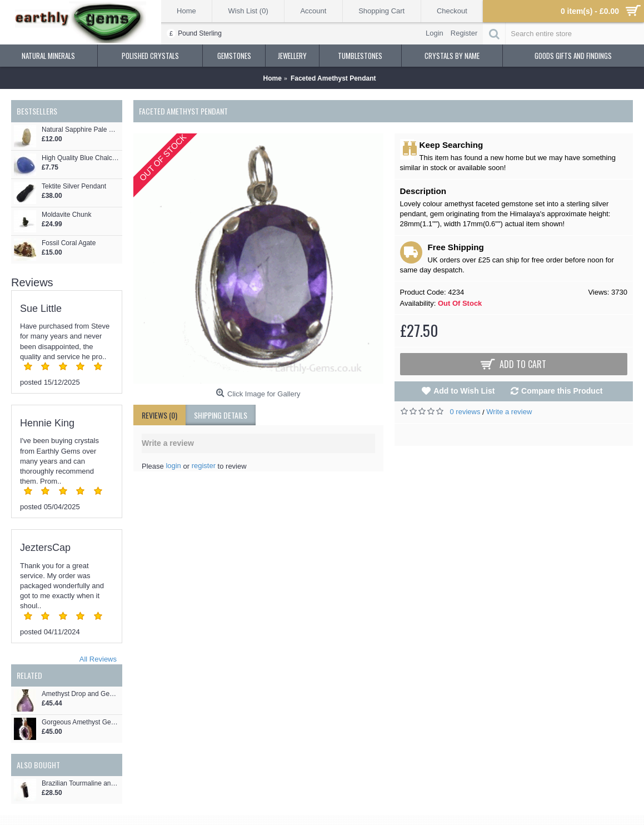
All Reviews (98, 659)
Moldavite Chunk (66, 215)
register (204, 466)
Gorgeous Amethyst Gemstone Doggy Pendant (81, 722)
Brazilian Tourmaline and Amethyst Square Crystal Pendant (81, 784)
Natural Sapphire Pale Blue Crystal (81, 130)
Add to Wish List (464, 391)
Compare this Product (562, 391)
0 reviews (465, 412)
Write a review (509, 412)
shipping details (221, 415)
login (173, 466)
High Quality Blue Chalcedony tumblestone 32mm (81, 158)
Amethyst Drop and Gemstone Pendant (81, 694)
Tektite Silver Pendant (74, 187)
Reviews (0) (159, 415)
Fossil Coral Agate (69, 243)
